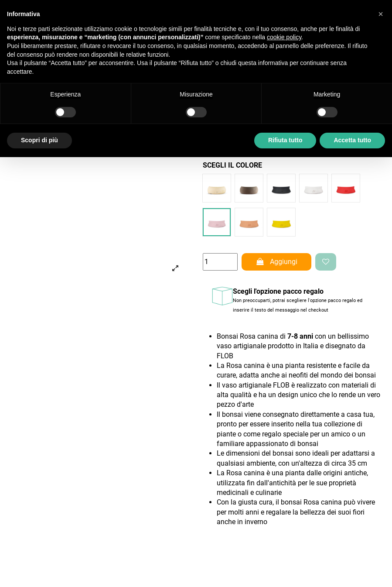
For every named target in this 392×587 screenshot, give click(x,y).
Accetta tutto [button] (352, 140)
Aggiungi (276, 262)
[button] (381, 14)
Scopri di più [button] (39, 140)
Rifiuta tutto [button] (285, 140)
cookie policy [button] (284, 37)
